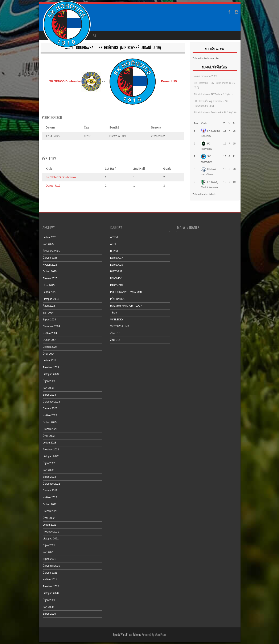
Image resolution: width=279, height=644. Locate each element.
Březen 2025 (50, 278)
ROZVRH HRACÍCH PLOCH (126, 306)
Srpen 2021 (49, 559)
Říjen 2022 (49, 463)
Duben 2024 (50, 340)
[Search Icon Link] (95, 35)
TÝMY (114, 313)
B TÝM (114, 251)
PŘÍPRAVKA (117, 299)
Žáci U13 (115, 333)
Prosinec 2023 (51, 367)
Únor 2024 (49, 354)
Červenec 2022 (51, 484)
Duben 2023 (50, 422)
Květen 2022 (50, 497)
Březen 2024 (50, 347)
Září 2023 (48, 388)
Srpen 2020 (49, 614)
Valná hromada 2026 (206, 76)
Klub (204, 123)
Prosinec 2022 (51, 450)
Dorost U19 (53, 186)
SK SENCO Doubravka (61, 177)
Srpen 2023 (49, 395)
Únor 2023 (49, 436)
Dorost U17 (117, 258)
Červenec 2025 (51, 251)
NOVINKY (116, 278)
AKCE (114, 244)
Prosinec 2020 (51, 586)
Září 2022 (48, 470)
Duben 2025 (50, 272)
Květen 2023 (50, 415)
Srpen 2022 (49, 477)
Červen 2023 (50, 408)
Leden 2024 (50, 361)
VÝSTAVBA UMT (120, 326)
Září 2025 (48, 244)
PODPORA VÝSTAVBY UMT (126, 292)
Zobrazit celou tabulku (205, 194)
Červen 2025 (50, 258)
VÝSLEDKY (117, 320)
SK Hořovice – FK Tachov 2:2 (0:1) (213, 94)
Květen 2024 (50, 333)
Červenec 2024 (51, 326)
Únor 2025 (49, 285)
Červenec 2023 (51, 402)
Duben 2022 (50, 504)
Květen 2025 (50, 265)
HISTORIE (116, 272)
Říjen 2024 (49, 306)
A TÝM (114, 237)
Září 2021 (48, 552)
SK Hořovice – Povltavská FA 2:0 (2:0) (215, 113)
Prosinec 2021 (51, 532)
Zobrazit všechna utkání (206, 58)
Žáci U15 (115, 340)
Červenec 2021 (51, 566)
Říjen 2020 (49, 600)
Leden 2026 (50, 237)
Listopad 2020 (51, 593)
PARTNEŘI (116, 285)
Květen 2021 (50, 580)
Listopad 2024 (51, 299)
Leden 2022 (50, 525)
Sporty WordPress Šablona (127, 634)
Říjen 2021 (49, 545)
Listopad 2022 (51, 456)
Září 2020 (48, 607)
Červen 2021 (50, 573)
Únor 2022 (49, 518)
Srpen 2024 (49, 320)
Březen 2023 (50, 429)
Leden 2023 (50, 443)
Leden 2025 (50, 292)
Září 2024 (48, 313)
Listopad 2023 (51, 374)
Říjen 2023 (49, 381)
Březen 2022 (50, 511)
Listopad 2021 (51, 539)
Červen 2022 (50, 491)
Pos (196, 123)
